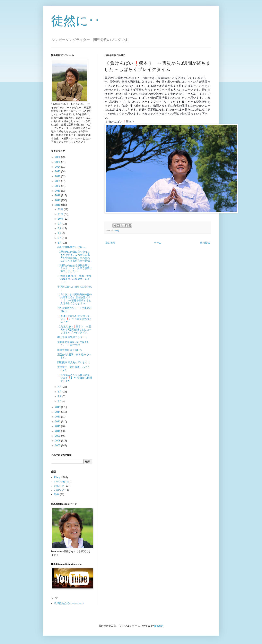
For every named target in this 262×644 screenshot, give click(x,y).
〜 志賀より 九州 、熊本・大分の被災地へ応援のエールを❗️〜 (74, 279)
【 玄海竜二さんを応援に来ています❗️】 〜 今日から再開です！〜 (75, 378)
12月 (61, 209)
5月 (60, 243)
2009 (58, 436)
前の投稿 (205, 243)
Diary (117, 230)
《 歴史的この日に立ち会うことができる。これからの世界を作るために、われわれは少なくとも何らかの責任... (75, 256)
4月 (60, 387)
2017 (58, 200)
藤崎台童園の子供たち (70, 350)
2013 (58, 417)
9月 (60, 224)
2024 (58, 167)
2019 (58, 191)
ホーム (158, 243)
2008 (58, 441)
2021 (58, 181)
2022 (58, 176)
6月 (60, 238)
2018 (58, 195)
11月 (61, 214)
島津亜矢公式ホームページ (69, 603)
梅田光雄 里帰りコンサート (72, 337)
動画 (57, 494)
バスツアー (60, 490)
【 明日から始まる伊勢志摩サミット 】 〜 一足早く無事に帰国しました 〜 (75, 268)
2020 (58, 186)
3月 (60, 392)
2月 (60, 396)
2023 (58, 171)
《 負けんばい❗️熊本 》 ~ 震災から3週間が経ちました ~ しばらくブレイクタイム (74, 329)
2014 (58, 412)
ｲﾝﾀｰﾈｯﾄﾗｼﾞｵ (61, 482)
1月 (60, 401)
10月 (61, 219)
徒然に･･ (76, 21)
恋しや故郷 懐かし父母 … (72, 247)
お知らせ (59, 486)
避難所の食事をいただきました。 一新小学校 (73, 344)
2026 (58, 157)
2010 (58, 431)
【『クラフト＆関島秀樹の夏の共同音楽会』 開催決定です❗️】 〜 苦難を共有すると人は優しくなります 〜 (75, 299)
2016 (58, 205)
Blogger (159, 626)
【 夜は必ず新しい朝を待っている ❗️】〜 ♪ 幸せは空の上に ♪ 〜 (74, 319)
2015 (58, 407)
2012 (58, 422)
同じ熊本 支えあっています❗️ (74, 362)
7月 (60, 233)
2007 (58, 446)
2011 (58, 426)
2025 (58, 162)
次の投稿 (110, 243)
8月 (60, 228)
